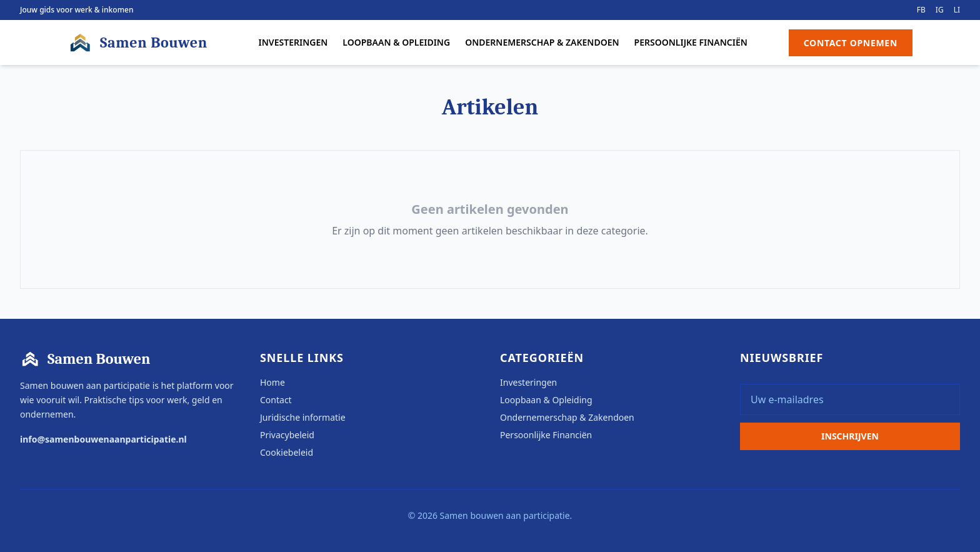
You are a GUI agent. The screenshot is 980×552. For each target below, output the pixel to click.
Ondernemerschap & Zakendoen (542, 42)
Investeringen (293, 42)
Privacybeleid (287, 435)
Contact (276, 400)
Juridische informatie (303, 417)
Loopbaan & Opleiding (396, 42)
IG (940, 10)
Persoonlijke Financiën (691, 42)
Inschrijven (850, 436)
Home (272, 382)
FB (921, 10)
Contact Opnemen (851, 43)
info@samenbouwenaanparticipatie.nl (103, 439)
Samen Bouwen (137, 43)
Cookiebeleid (287, 452)
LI (957, 10)
